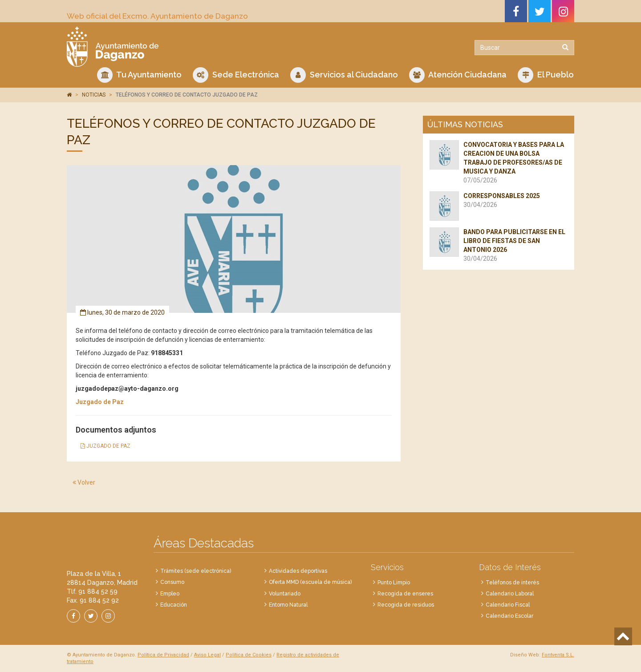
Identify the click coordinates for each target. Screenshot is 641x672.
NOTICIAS (94, 95)
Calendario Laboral (510, 594)
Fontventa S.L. (558, 655)
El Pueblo (546, 75)
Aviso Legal (207, 655)
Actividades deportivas (298, 571)
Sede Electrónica (236, 75)
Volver (84, 482)
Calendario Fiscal (508, 605)
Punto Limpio (394, 583)
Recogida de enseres (405, 594)
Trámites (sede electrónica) (196, 571)
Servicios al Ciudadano (344, 75)
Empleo (170, 594)
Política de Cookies (249, 655)
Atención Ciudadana (458, 75)
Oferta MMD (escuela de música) (310, 582)
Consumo (172, 582)
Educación (174, 605)
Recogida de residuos (406, 605)
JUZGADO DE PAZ (105, 446)
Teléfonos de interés (512, 583)
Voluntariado (285, 594)
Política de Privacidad (163, 655)
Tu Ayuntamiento (139, 75)
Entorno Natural (288, 605)
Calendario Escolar (509, 616)
